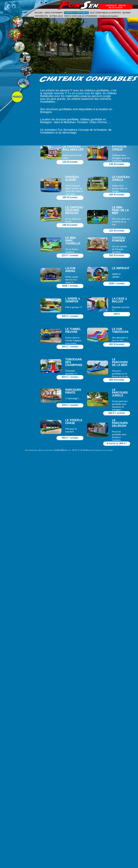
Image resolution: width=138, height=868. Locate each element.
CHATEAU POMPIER (119, 239)
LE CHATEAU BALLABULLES (73, 148)
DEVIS (122, 5)
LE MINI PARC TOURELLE (73, 241)
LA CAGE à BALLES (119, 300)
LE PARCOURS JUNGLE (120, 393)
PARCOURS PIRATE (73, 391)
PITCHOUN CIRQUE (119, 148)
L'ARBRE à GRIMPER (73, 300)
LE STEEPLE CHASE (74, 422)
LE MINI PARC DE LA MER (120, 210)
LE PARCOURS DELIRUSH (120, 423)
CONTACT (111, 5)
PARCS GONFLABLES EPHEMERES (81, 16)
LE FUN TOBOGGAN (120, 330)
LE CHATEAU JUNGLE (121, 178)
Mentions (89, 450)
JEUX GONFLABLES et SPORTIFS (105, 13)
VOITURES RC (41, 16)
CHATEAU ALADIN (72, 178)
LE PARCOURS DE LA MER (120, 362)
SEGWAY (127, 13)
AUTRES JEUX (56, 16)
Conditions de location (108, 16)
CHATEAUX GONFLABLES (76, 13)
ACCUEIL (39, 13)
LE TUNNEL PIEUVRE (73, 330)
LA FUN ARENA (70, 270)
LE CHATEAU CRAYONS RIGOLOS (74, 210)
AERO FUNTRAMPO (54, 13)
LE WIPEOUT (121, 268)
